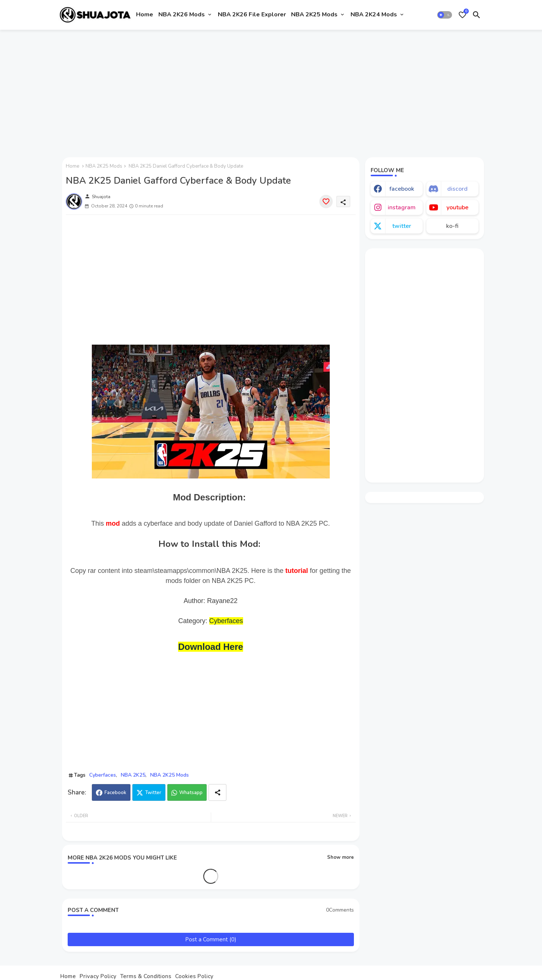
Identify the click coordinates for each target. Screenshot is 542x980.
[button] (445, 15)
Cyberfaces (226, 621)
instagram (402, 207)
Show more (341, 857)
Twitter (153, 793)
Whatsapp (191, 793)
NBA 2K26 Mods (182, 14)
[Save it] (326, 202)
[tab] (145, 15)
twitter (402, 226)
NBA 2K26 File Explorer (252, 14)
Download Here (211, 647)
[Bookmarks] (462, 15)
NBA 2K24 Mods (374, 14)
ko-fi (452, 226)
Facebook (115, 793)
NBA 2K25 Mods (314, 14)
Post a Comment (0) (211, 939)
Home (145, 14)
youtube (457, 207)
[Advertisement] (271, 90)
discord (457, 189)
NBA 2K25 (133, 775)
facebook (402, 189)
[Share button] (217, 792)
